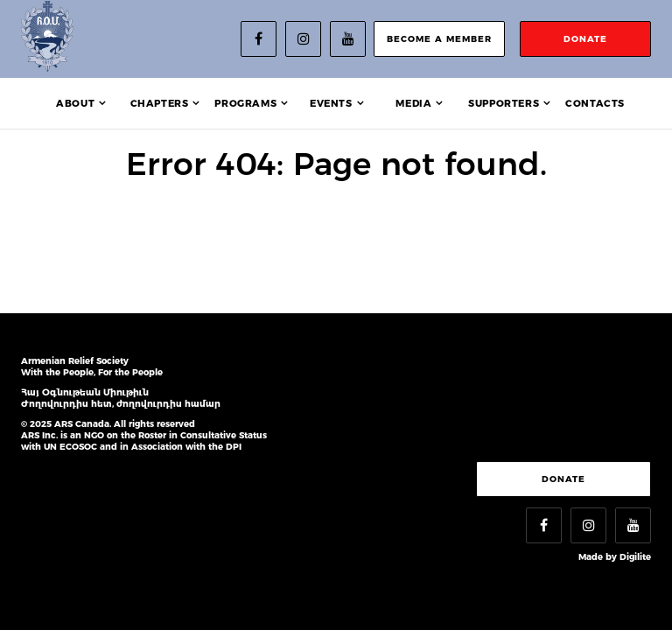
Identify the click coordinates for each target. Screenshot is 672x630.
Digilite (635, 557)
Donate (563, 479)
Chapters (160, 103)
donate (585, 39)
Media (413, 103)
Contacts (595, 103)
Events (331, 103)
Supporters (504, 103)
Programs (245, 103)
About (75, 103)
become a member (439, 39)
